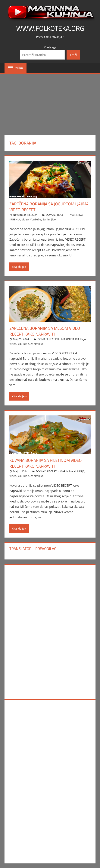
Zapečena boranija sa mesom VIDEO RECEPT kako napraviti (45, 331)
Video (25, 219)
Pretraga (50, 47)
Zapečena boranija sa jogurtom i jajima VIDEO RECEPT (49, 207)
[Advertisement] (50, 102)
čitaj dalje (18, 267)
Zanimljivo (49, 219)
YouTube (36, 219)
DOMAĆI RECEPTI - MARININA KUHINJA (62, 339)
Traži (73, 55)
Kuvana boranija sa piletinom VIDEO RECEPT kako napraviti (46, 463)
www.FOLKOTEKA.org (50, 28)
